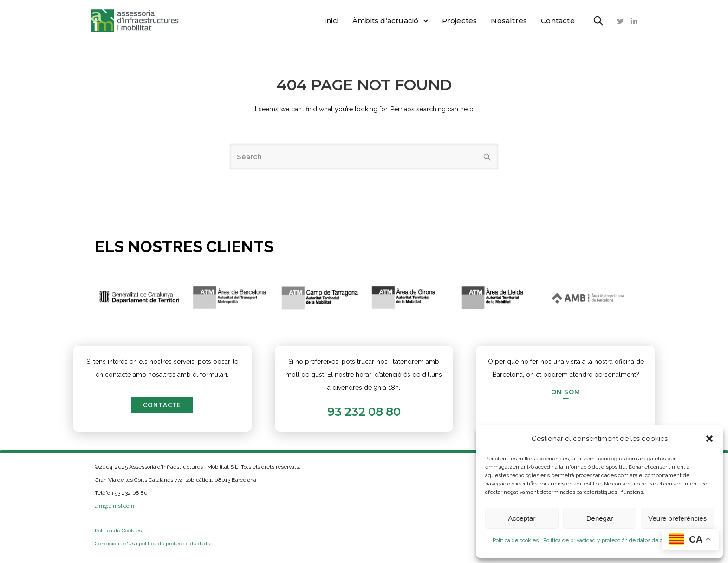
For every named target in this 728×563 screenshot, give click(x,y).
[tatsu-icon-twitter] (616, 21)
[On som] (566, 392)
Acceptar (522, 518)
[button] (709, 439)
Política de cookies (516, 540)
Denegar (600, 518)
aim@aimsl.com (114, 506)
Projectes (455, 21)
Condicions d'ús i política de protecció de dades (154, 544)
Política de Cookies (118, 531)
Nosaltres (505, 21)
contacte (162, 405)
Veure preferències (677, 518)
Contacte (554, 21)
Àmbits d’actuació (381, 21)
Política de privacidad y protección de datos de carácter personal (623, 540)
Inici (327, 21)
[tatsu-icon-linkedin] (630, 21)
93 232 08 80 (364, 412)
